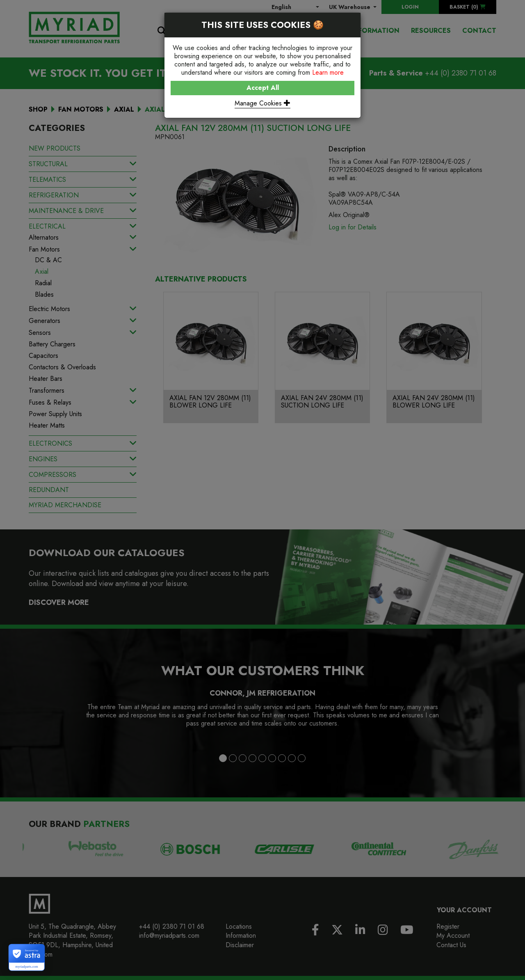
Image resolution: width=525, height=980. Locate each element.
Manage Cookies (262, 103)
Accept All (263, 88)
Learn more (328, 72)
